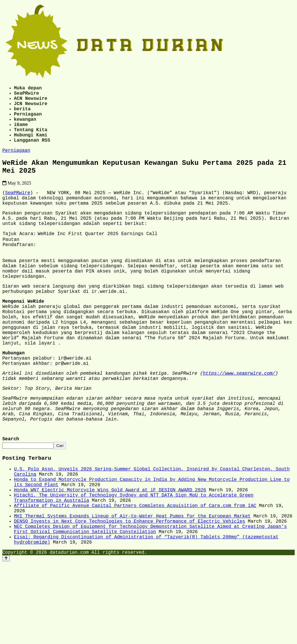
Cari (60, 507)
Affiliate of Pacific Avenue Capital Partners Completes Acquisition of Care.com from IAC (135, 577)
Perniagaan (28, 121)
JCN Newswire (31, 108)
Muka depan (28, 89)
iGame (21, 134)
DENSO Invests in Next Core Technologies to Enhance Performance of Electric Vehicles (130, 596)
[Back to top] (6, 639)
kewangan (25, 127)
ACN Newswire (31, 102)
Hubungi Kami (31, 146)
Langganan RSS (32, 153)
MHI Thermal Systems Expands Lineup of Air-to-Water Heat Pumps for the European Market (132, 589)
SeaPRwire (26, 95)
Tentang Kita (31, 140)
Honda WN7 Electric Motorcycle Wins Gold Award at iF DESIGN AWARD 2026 (110, 558)
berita (22, 114)
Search (11, 500)
